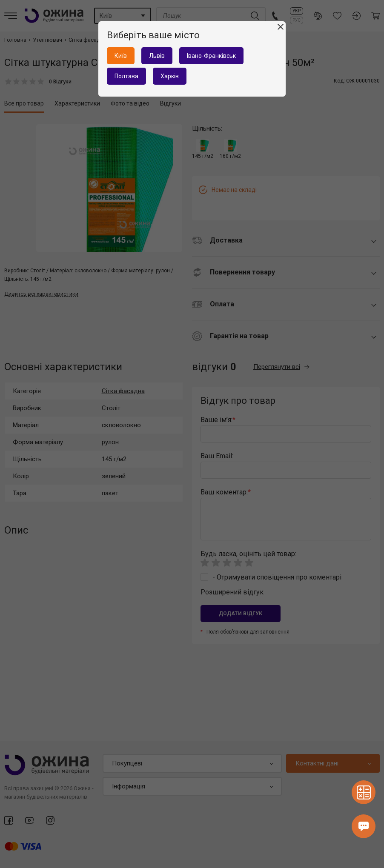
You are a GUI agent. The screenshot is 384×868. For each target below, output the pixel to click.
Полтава (126, 76)
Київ (121, 56)
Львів (157, 56)
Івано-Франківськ (211, 56)
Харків (170, 76)
